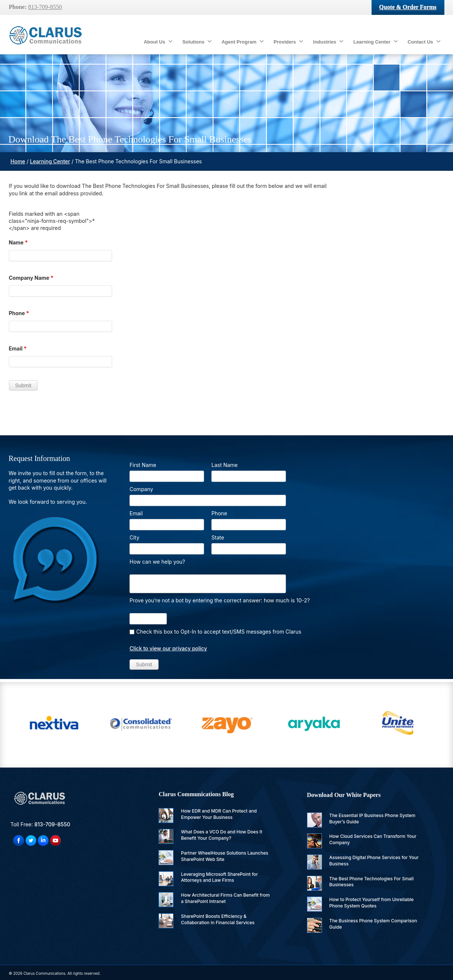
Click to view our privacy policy (168, 648)
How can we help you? (157, 562)
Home (18, 161)
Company (141, 489)
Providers (288, 41)
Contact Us (424, 41)
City (134, 537)
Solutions (197, 41)
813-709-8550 (45, 7)
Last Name (225, 465)
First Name (143, 465)
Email (18, 348)
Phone (19, 313)
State (218, 537)
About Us (158, 41)
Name (18, 242)
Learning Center (376, 41)
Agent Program (243, 41)
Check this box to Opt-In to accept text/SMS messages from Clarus (219, 632)
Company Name (31, 278)
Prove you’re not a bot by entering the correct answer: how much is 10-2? (220, 600)
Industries (328, 41)
